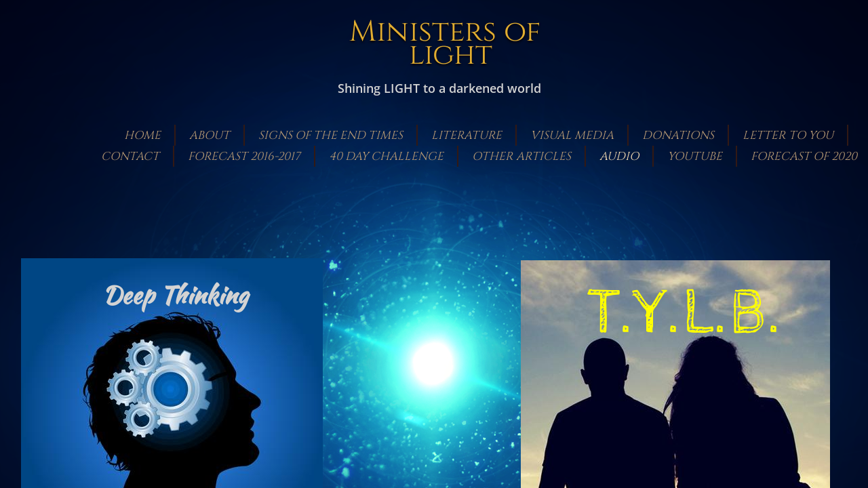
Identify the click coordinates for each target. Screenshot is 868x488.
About (210, 135)
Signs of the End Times (331, 135)
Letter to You (788, 135)
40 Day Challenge (386, 156)
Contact (130, 156)
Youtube (695, 156)
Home (142, 135)
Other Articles (521, 156)
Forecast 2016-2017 (244, 156)
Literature (467, 135)
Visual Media (572, 135)
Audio (619, 156)
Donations (678, 135)
